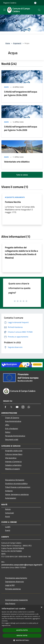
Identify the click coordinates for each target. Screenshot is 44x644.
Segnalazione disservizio (14, 582)
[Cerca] (39, 10)
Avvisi (6, 87)
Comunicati (10, 513)
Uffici (7, 425)
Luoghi (8, 527)
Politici (8, 432)
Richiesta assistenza (13, 589)
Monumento (20, 197)
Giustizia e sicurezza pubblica (16, 483)
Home (8, 43)
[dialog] (22, 624)
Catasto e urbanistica (13, 465)
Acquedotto (10, 197)
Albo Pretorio (10, 603)
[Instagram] (23, 407)
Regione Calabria (10, 3)
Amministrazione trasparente (16, 600)
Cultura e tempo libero (14, 454)
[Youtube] (17, 407)
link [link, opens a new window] (9, 625)
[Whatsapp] (29, 407)
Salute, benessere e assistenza (17, 494)
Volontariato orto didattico (17, 162)
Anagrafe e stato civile (14, 451)
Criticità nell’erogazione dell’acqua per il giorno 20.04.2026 (21, 93)
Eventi (8, 530)
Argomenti (17, 43)
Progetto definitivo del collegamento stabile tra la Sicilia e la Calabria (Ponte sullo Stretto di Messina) (21, 253)
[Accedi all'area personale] (35, 3)
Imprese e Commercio (13, 461)
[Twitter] (11, 407)
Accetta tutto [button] (22, 630)
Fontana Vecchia (13, 202)
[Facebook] (5, 407)
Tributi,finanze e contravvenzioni (18, 487)
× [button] (41, 607)
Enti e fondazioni (12, 428)
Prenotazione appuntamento (16, 578)
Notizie (8, 509)
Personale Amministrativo (15, 436)
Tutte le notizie (22, 175)
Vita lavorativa (11, 458)
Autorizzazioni (11, 498)
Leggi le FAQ (10, 585)
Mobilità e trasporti (12, 469)
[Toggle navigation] (5, 10)
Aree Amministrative (13, 421)
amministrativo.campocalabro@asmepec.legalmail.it (22, 565)
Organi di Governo (12, 418)
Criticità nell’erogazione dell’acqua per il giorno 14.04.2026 (21, 128)
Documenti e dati (12, 439)
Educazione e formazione (15, 480)
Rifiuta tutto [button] (22, 636)
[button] (22, 640)
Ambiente (9, 491)
